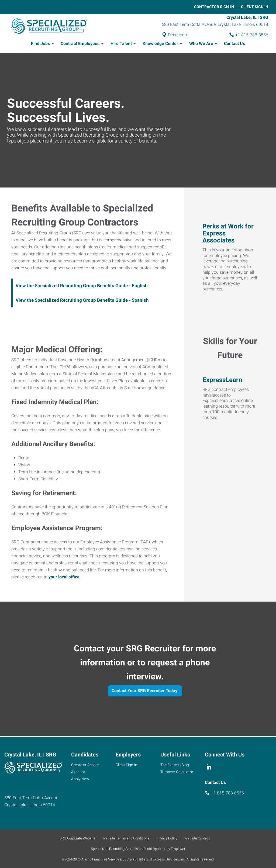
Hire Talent (121, 44)
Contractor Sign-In (214, 7)
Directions (177, 35)
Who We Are (201, 44)
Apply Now (80, 779)
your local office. (65, 578)
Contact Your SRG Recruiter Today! (145, 691)
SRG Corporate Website (77, 838)
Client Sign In (255, 7)
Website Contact (197, 838)
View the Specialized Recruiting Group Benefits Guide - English (82, 286)
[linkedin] (209, 767)
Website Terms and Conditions (126, 838)
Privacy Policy (167, 838)
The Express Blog (175, 765)
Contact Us (234, 44)
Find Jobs (40, 44)
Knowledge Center (160, 44)
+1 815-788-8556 (252, 35)
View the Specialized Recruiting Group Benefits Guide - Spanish (82, 301)
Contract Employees (80, 44)
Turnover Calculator (177, 772)
